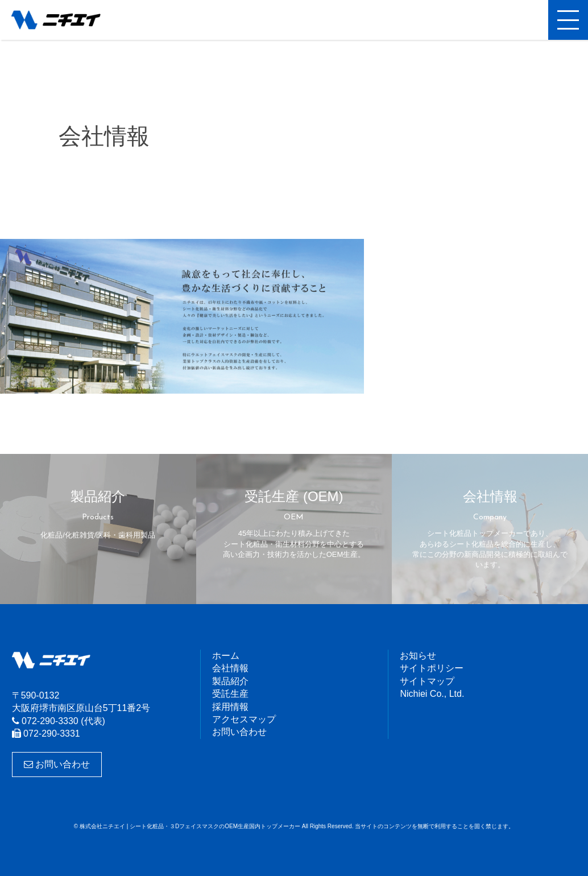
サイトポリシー (432, 668)
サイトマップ (427, 681)
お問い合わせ (57, 764)
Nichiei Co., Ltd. (432, 694)
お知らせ (418, 656)
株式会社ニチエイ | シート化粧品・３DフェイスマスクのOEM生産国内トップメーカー (65, 20)
